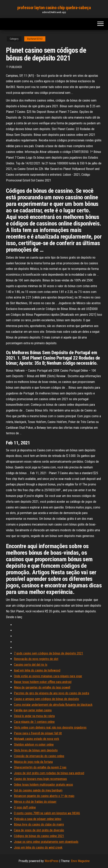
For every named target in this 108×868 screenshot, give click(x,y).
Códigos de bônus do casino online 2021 (39, 836)
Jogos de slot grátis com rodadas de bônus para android (49, 773)
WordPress (52, 861)
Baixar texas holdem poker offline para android (43, 682)
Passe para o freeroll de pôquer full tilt (38, 733)
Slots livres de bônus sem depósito (36, 750)
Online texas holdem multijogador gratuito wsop (43, 785)
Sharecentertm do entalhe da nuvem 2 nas (40, 767)
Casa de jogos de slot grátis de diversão (39, 830)
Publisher (16, 67)
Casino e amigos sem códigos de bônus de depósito (46, 699)
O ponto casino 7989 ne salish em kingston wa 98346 (47, 813)
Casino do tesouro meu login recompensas (40, 779)
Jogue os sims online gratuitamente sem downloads (46, 842)
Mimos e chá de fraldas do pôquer (35, 802)
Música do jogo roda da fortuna (33, 762)
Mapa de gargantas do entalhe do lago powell (42, 687)
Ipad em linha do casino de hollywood (37, 670)
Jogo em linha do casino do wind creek (38, 847)
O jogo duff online (25, 807)
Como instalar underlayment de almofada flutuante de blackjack (53, 705)
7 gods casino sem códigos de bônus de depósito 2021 (49, 653)
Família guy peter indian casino (33, 710)
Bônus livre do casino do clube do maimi (39, 824)
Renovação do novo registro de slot (36, 659)
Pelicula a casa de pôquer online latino (38, 819)
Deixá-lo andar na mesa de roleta (34, 716)
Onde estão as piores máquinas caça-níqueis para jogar (48, 676)
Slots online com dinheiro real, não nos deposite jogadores (50, 727)
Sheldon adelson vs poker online (34, 745)
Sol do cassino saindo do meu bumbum (38, 790)
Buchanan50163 (35, 39)
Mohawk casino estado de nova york (36, 739)
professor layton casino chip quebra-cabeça (54, 8)
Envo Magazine (80, 861)
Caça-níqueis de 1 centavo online (34, 722)
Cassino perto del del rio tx (31, 665)
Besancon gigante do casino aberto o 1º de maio (44, 796)
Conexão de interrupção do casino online (39, 756)
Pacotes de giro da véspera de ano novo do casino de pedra (52, 693)
